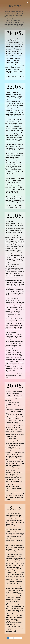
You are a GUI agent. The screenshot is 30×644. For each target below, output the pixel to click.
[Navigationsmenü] (27, 2)
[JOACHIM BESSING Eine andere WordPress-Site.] (7, 2)
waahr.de (21, 28)
